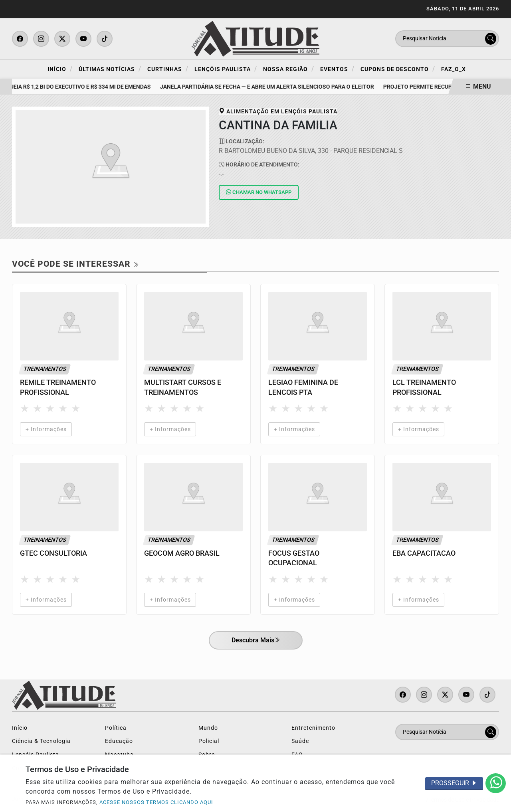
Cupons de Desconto (398, 69)
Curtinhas (168, 69)
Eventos (337, 69)
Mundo (208, 728)
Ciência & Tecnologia (41, 741)
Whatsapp (259, 192)
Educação (119, 741)
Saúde (300, 741)
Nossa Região (289, 69)
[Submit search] (491, 39)
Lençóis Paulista (226, 69)
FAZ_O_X (454, 69)
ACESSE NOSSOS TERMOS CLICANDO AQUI (156, 802)
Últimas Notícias (110, 69)
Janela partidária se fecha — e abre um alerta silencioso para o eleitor (270, 87)
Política (116, 728)
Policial (209, 741)
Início (60, 69)
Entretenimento (313, 728)
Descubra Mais (256, 641)
